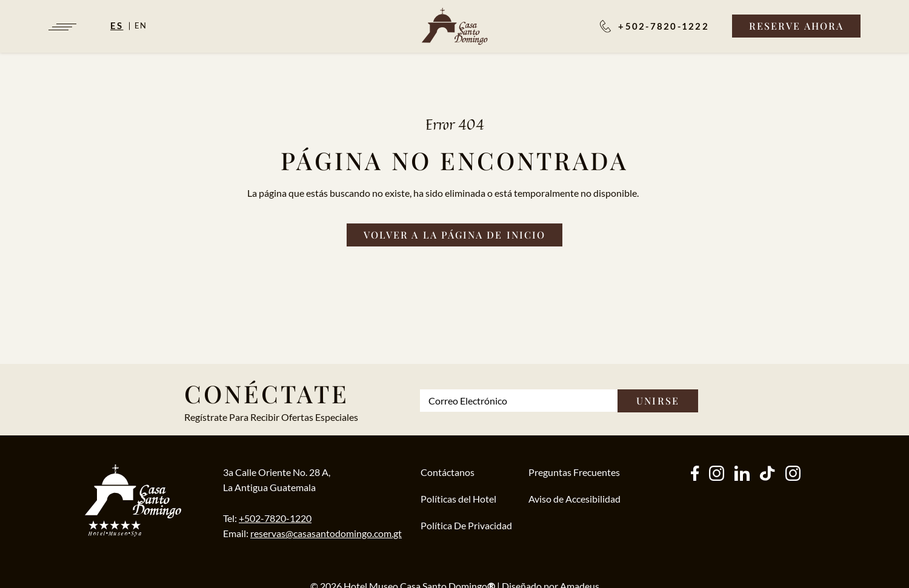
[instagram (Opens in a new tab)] (717, 474)
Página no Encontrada (454, 160)
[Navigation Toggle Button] (62, 27)
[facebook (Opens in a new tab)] (695, 474)
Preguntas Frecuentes (574, 472)
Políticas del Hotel (458, 499)
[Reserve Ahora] (796, 26)
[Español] (122, 25)
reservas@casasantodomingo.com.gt (326, 533)
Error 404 (455, 124)
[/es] (455, 26)
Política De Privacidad (466, 525)
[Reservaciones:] (654, 26)
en (141, 25)
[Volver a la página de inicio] (454, 235)
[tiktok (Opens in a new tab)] (767, 474)
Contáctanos (448, 472)
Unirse (658, 401)
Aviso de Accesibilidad (574, 499)
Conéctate (267, 393)
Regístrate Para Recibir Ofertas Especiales (271, 417)
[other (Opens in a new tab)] (742, 474)
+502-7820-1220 (275, 518)
